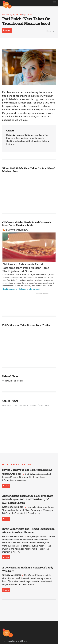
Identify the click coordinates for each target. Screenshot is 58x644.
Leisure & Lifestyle (36, 405)
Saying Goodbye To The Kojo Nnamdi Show (27, 470)
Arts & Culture (7, 405)
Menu (49, 31)
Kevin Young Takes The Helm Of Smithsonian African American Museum (28, 531)
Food (16, 405)
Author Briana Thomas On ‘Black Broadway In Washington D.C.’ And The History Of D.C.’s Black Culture (28, 499)
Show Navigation (54, 3)
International (24, 405)
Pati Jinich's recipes (14, 381)
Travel (47, 405)
